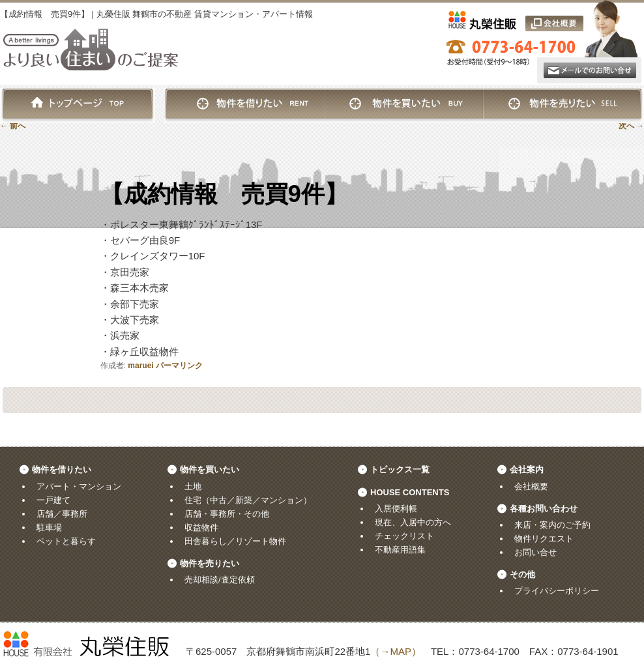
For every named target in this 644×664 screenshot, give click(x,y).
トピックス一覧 (400, 469)
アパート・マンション (79, 486)
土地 (193, 486)
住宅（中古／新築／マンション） (248, 500)
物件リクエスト (544, 539)
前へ (13, 126)
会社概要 (531, 486)
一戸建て (53, 500)
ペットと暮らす (66, 541)
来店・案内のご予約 (552, 525)
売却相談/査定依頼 (220, 580)
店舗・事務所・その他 (227, 514)
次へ (631, 126)
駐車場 (49, 527)
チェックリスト (404, 536)
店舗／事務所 (62, 514)
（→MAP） (396, 651)
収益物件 (201, 527)
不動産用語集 (400, 550)
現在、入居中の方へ (413, 522)
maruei (140, 366)
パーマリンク (179, 366)
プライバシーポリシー (557, 591)
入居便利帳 (396, 509)
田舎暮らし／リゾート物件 (235, 541)
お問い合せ (535, 552)
